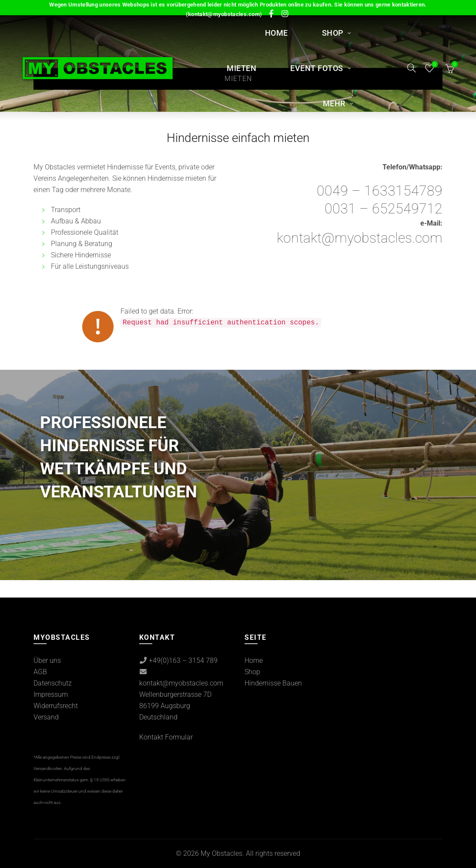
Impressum (51, 694)
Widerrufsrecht (56, 706)
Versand (46, 717)
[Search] (412, 68)
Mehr (334, 103)
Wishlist (434, 65)
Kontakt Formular (166, 737)
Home (277, 33)
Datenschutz (53, 683)
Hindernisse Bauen (273, 683)
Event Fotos (317, 68)
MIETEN (241, 68)
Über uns (47, 660)
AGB (40, 672)
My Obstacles (221, 853)
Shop (333, 33)
